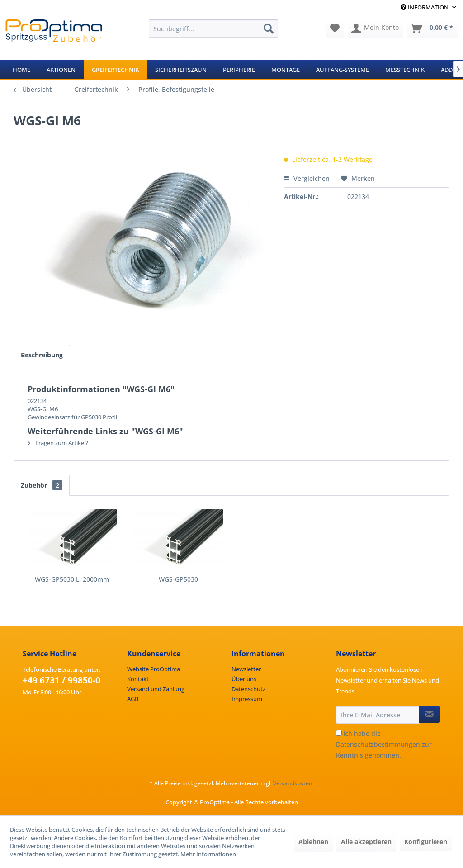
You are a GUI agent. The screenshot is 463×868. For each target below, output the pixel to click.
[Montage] (286, 70)
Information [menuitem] (425, 7)
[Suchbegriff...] (214, 28)
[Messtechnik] (405, 70)
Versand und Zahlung (156, 689)
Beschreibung (42, 355)
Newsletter (246, 669)
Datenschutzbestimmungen (378, 744)
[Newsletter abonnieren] (430, 714)
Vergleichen (307, 178)
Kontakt (138, 679)
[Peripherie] (239, 70)
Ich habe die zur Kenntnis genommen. (384, 744)
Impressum (247, 699)
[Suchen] (269, 28)
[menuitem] (214, 28)
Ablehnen (313, 842)
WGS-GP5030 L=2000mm (72, 579)
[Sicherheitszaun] (181, 70)
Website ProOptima (154, 669)
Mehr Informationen (208, 854)
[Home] (21, 70)
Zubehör (42, 485)
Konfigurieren (426, 842)
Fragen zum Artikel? (58, 443)
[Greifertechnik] (115, 70)
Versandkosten (293, 783)
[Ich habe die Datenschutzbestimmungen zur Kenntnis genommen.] (339, 733)
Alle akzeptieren (366, 842)
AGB (133, 699)
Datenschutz (248, 689)
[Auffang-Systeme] (343, 70)
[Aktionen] (61, 70)
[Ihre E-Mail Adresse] (378, 715)
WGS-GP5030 (178, 579)
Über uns (244, 679)
